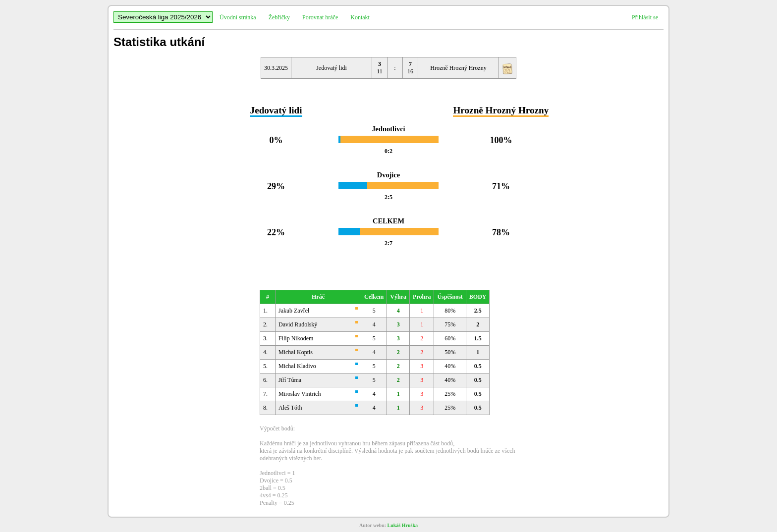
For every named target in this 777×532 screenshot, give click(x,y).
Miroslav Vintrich (300, 394)
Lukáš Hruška (403, 525)
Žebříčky (279, 17)
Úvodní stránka (238, 17)
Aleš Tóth (290, 408)
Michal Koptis (296, 352)
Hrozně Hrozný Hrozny (458, 68)
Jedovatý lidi (332, 68)
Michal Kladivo (297, 366)
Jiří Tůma (290, 380)
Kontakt (360, 17)
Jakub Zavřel (294, 311)
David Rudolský (298, 324)
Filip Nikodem (296, 338)
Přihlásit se (645, 17)
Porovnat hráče (320, 17)
